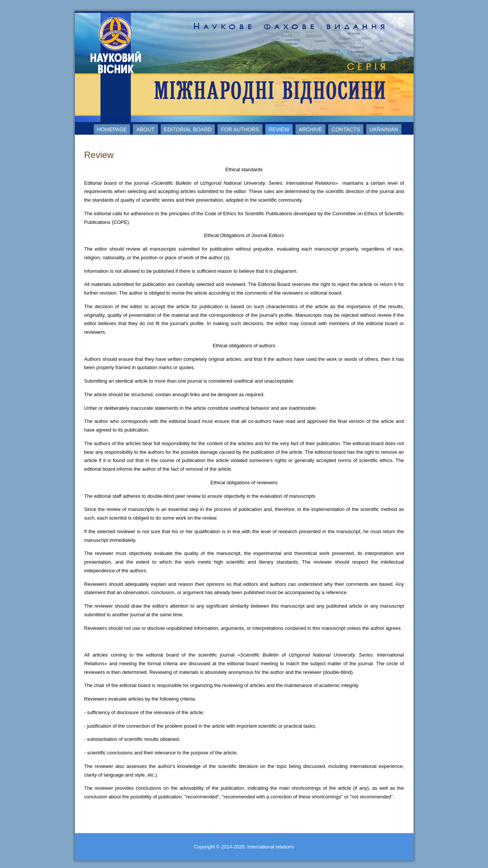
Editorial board (188, 129)
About (145, 129)
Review (279, 129)
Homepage (112, 129)
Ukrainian (384, 129)
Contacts (346, 129)
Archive (310, 129)
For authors (240, 129)
